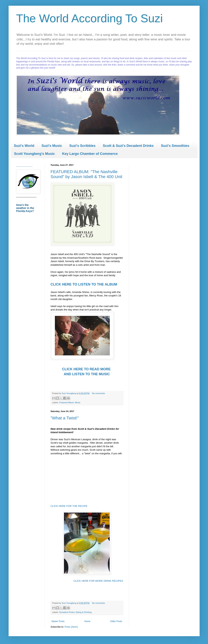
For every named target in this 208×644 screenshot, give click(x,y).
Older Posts (116, 621)
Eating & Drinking (84, 612)
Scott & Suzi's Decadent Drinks (128, 146)
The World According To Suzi (90, 18)
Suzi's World (24, 146)
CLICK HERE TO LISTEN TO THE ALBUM (84, 284)
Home (87, 621)
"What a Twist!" (65, 418)
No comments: (99, 393)
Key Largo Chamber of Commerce (90, 154)
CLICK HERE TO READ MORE (87, 369)
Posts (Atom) (71, 627)
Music (78, 402)
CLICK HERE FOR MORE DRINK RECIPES (98, 581)
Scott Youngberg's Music (35, 154)
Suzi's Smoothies (175, 146)
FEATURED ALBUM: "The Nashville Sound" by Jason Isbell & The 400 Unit (87, 174)
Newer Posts (58, 621)
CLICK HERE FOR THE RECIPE (69, 506)
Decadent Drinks (67, 612)
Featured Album (66, 402)
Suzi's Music (52, 146)
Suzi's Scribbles (82, 146)
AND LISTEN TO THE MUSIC (87, 374)
